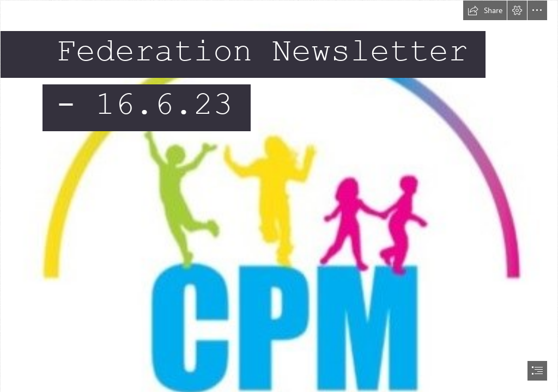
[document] (279, 196)
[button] (485, 10)
